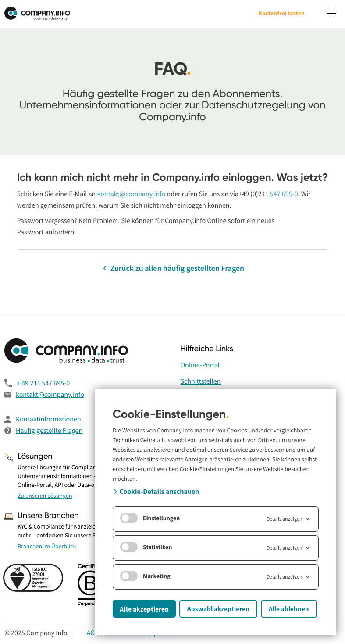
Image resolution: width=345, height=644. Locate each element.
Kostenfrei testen (282, 13)
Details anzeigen (289, 519)
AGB (92, 633)
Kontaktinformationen (48, 419)
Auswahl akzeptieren (218, 609)
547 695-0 (284, 194)
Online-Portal (200, 365)
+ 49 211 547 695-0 (43, 383)
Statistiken (146, 547)
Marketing (145, 576)
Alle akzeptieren (144, 609)
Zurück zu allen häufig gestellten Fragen (172, 268)
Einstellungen (150, 518)
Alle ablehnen (289, 609)
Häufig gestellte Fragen (49, 431)
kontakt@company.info (132, 194)
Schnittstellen (201, 381)
